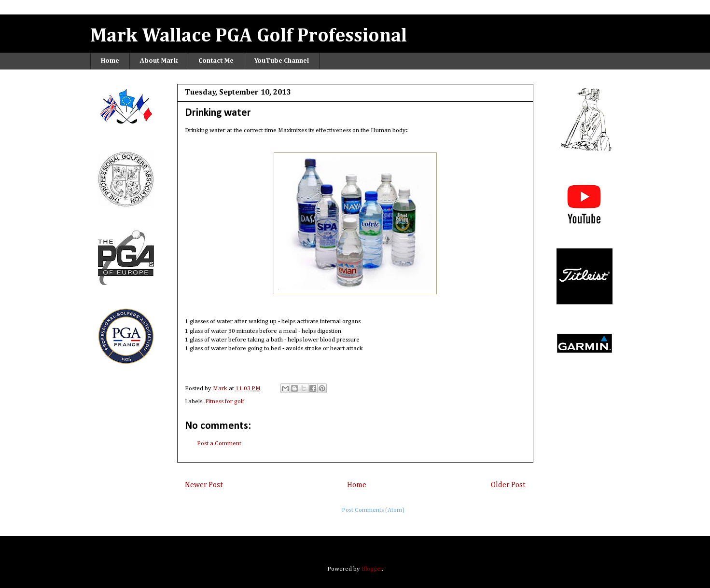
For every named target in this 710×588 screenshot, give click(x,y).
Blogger (372, 569)
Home (110, 61)
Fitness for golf (225, 402)
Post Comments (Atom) (373, 510)
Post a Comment (219, 444)
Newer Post (204, 485)
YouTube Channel (282, 61)
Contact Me (216, 61)
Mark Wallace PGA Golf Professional (249, 36)
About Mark (159, 61)
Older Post (508, 485)
